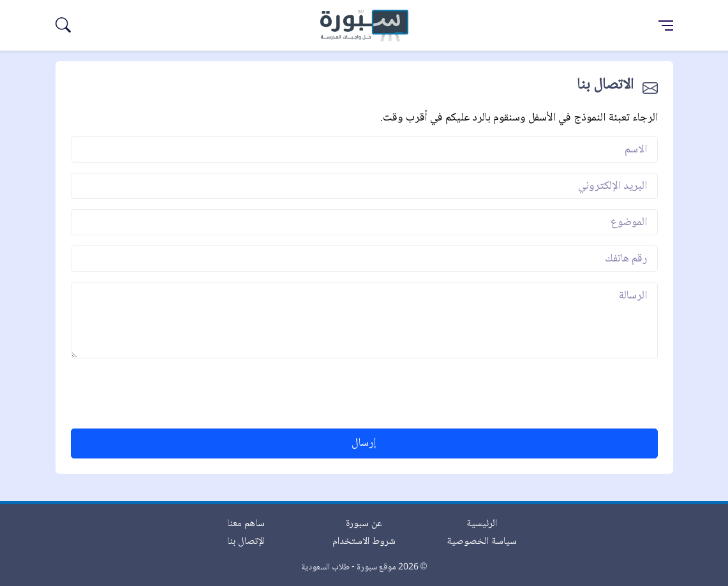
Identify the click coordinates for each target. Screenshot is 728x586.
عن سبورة (364, 524)
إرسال (364, 443)
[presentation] (561, 393)
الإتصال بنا (246, 542)
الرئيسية (482, 524)
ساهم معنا (246, 524)
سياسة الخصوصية (482, 542)
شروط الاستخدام (364, 542)
